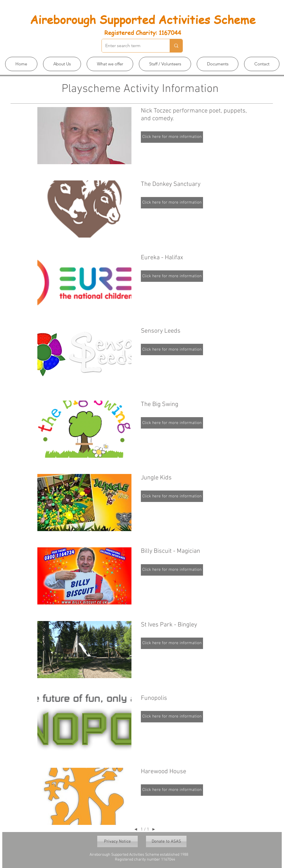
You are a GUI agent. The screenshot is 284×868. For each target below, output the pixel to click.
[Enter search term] (131, 46)
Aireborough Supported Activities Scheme (143, 19)
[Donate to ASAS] (166, 841)
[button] (62, 64)
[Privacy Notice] (117, 841)
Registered (119, 33)
